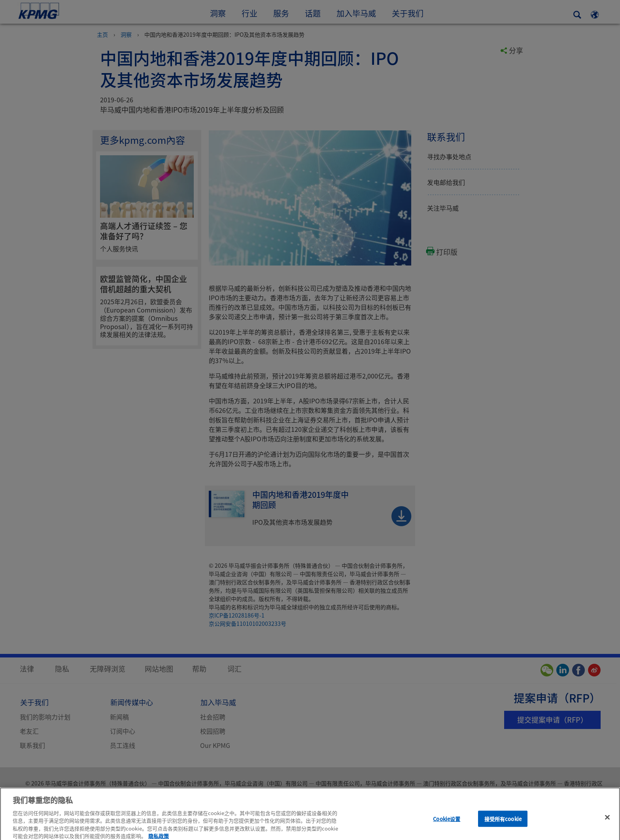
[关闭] (607, 822)
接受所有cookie (503, 824)
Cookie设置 (447, 824)
